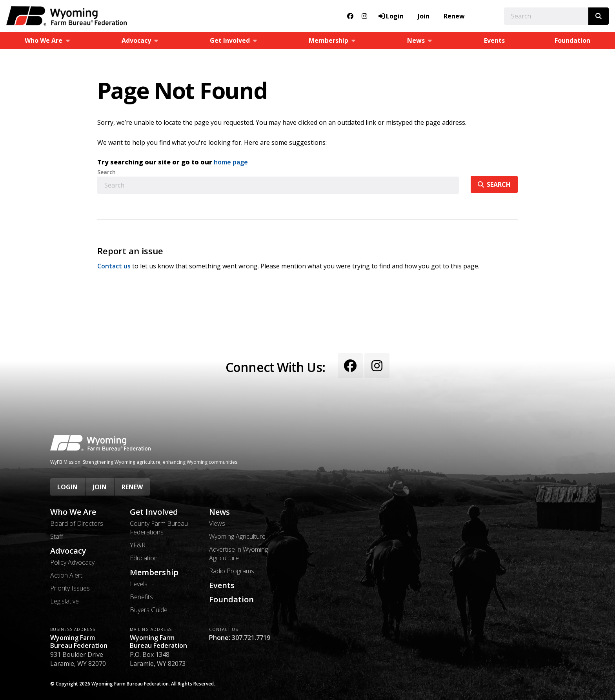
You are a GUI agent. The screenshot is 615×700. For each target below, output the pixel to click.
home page (231, 162)
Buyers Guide (149, 610)
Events (494, 40)
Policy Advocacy (72, 562)
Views (217, 523)
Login (67, 487)
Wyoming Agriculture (237, 536)
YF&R (138, 545)
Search (106, 172)
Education (144, 558)
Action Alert (66, 575)
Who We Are (73, 512)
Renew (454, 16)
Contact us (114, 266)
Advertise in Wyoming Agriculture (238, 554)
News (219, 512)
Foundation (231, 600)
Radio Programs (232, 571)
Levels (139, 584)
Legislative (65, 601)
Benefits (141, 597)
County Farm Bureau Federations (159, 528)
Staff (57, 536)
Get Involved (154, 512)
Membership (154, 572)
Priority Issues (70, 588)
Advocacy (68, 551)
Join (424, 16)
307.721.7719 (251, 638)
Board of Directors (77, 523)
